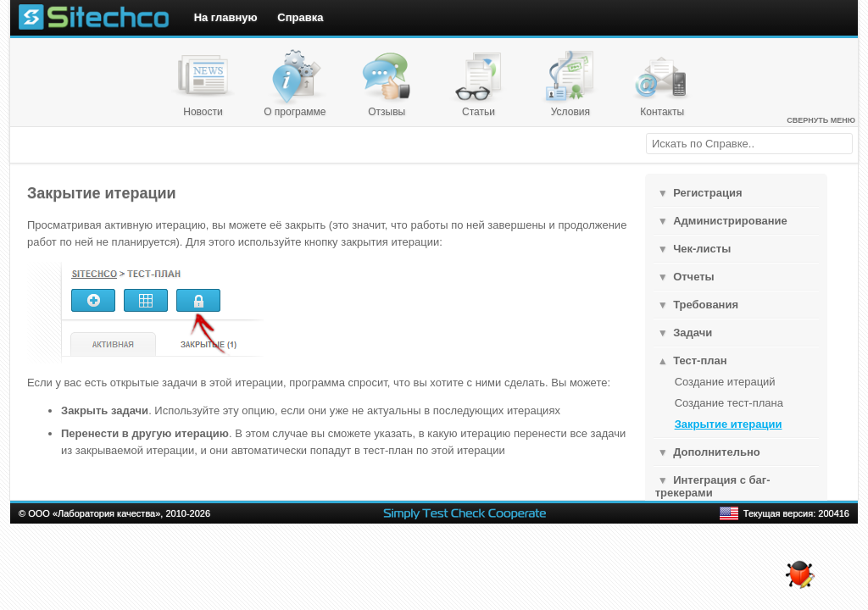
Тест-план (700, 360)
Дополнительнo (717, 452)
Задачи (693, 333)
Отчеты (694, 277)
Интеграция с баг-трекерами (713, 486)
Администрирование (730, 221)
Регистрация (707, 193)
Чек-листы (702, 249)
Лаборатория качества (106, 513)
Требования (706, 305)
